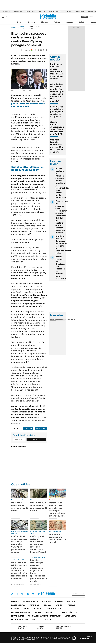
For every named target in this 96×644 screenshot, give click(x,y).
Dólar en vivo (18, 12)
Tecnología (67, 612)
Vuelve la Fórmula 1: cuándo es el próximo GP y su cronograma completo (57, 146)
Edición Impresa (54, 609)
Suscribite (36, 440)
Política (57, 22)
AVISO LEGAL (71, 616)
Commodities (65, 319)
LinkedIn (28, 594)
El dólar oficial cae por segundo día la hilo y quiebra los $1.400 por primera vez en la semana (19, 544)
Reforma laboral (79, 12)
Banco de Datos (18, 605)
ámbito (14, 27)
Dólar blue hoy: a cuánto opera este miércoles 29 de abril (39, 507)
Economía (31, 22)
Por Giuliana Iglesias (17, 585)
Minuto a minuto (56, 500)
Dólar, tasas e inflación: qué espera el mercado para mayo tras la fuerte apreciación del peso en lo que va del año (38, 571)
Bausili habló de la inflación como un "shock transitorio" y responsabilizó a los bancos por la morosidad (62, 183)
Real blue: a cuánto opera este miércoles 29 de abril (57, 538)
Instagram (22, 594)
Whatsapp (39, 594)
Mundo (27, 609)
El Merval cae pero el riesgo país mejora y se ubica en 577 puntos (57, 112)
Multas (35, 620)
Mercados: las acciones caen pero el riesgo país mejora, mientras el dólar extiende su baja (57, 509)
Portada (15, 601)
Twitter (12, 594)
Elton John (22, 27)
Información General (21, 612)
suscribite (85, 17)
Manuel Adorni (30, 12)
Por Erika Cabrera (36, 585)
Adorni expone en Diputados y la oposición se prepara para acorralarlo (61, 268)
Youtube (33, 594)
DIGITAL (22, 627)
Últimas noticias (31, 601)
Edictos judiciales (20, 620)
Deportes (39, 609)
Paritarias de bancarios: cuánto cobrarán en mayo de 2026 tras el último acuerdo (57, 71)
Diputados (68, 12)
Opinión (82, 22)
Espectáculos (51, 612)
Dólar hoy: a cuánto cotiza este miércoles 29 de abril (20, 507)
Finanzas (45, 22)
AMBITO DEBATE (64, 627)
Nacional (16, 609)
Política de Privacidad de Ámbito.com (45, 616)
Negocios (69, 22)
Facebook (17, 594)
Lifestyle (71, 605)
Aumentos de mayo (55, 12)
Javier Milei (42, 12)
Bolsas (59, 319)
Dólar (19, 22)
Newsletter (78, 594)
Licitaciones (48, 620)
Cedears (73, 319)
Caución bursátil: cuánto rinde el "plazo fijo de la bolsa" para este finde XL (57, 128)
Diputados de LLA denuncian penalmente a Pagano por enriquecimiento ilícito (63, 245)
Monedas (53, 319)
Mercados (34, 605)
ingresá (91, 17)
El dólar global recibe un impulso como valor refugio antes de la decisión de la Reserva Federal (38, 544)
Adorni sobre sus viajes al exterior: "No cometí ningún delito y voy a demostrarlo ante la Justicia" (57, 93)
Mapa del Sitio (18, 616)
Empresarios (92, 12)
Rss (78, 612)
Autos (38, 612)
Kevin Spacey (41, 428)
